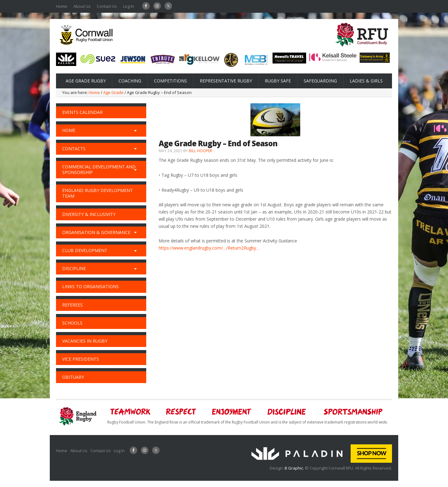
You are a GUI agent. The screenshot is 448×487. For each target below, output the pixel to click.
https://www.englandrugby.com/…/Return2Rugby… (209, 248)
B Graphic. (295, 468)
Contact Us (107, 6)
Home (62, 6)
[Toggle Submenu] (135, 130)
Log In (129, 6)
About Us (82, 6)
